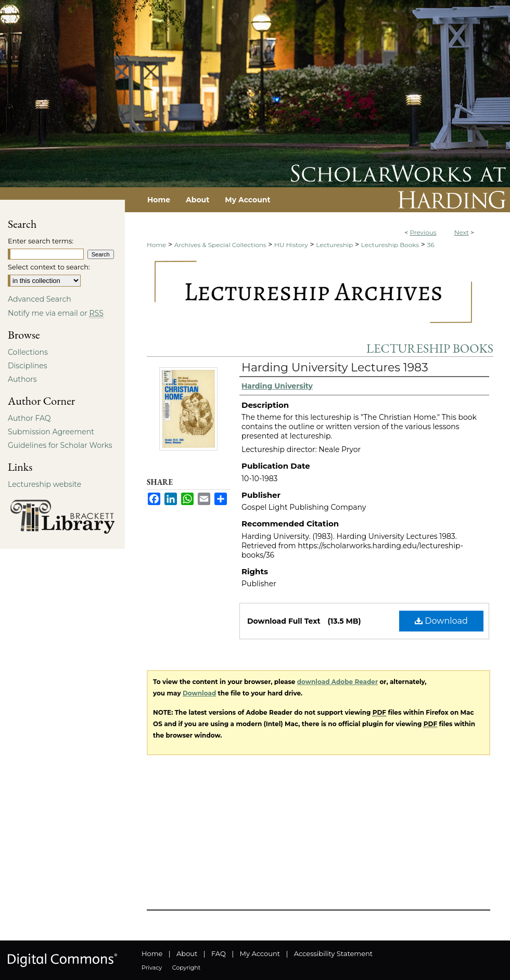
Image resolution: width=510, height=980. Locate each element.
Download (441, 621)
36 (431, 245)
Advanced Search (40, 299)
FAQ (219, 953)
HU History (291, 245)
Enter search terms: (41, 241)
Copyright (186, 968)
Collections (28, 352)
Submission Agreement (51, 432)
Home (156, 245)
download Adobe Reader (337, 682)
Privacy (152, 968)
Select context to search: (49, 267)
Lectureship (334, 245)
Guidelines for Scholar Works (60, 445)
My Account (260, 953)
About (187, 953)
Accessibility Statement (333, 953)
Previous (423, 232)
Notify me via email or (56, 313)
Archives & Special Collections (220, 245)
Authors (22, 379)
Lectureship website (44, 484)
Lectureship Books (390, 245)
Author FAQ (29, 418)
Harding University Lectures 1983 (335, 367)
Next (462, 232)
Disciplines (27, 366)
